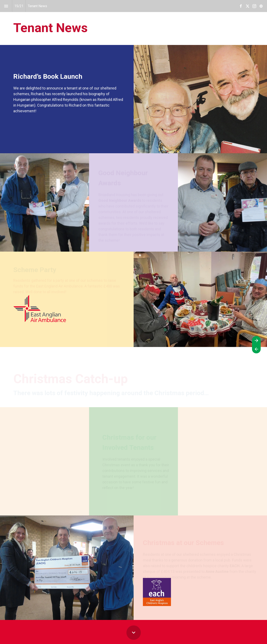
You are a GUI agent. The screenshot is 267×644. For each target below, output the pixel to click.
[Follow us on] (261, 6)
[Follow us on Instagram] (254, 6)
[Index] (6, 6)
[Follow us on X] (248, 6)
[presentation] (133, 22)
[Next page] (256, 340)
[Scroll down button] (134, 633)
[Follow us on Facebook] (241, 6)
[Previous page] (256, 349)
